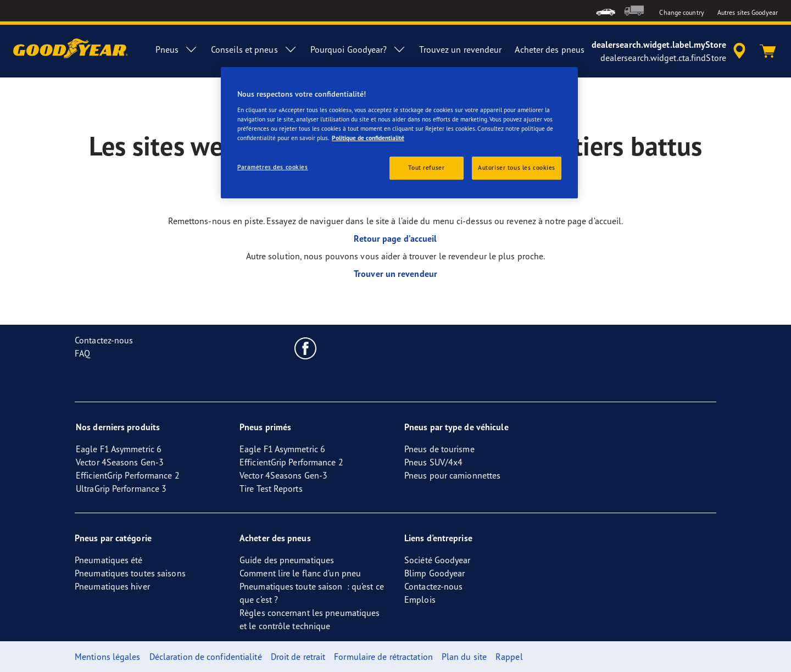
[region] (399, 133)
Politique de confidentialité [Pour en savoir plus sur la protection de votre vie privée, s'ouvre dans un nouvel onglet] (368, 138)
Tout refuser (426, 168)
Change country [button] (681, 12)
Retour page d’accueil (395, 238)
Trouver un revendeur (396, 274)
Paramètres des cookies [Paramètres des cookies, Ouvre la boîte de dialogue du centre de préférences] (273, 167)
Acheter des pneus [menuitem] (550, 49)
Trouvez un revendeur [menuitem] (460, 49)
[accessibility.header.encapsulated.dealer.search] (670, 51)
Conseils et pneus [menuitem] (254, 49)
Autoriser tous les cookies (517, 168)
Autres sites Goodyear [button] (748, 12)
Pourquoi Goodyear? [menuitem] (358, 49)
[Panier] (768, 51)
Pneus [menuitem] (177, 49)
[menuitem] (606, 11)
